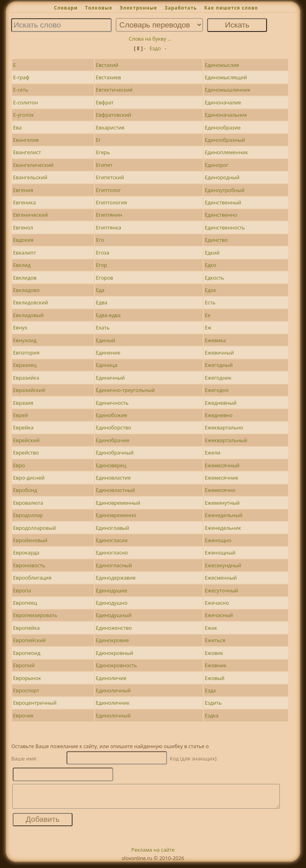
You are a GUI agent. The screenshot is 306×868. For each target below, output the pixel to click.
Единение (108, 353)
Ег (99, 140)
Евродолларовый (35, 528)
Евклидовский (31, 302)
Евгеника (25, 202)
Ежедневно (219, 415)
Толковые (99, 8)
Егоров (105, 278)
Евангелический (33, 165)
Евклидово (26, 290)
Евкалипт (25, 253)
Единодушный (114, 615)
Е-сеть (21, 90)
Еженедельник (223, 528)
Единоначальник (226, 115)
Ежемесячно (220, 490)
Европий (24, 665)
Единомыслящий (226, 77)
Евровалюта (28, 503)
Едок (211, 290)
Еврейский (26, 440)
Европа (22, 590)
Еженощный (220, 553)
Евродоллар (28, 515)
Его (100, 240)
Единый (106, 340)
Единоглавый (113, 528)
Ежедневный (221, 403)
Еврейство (26, 453)
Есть (210, 302)
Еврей (21, 415)
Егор (102, 265)
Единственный (223, 202)
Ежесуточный (222, 590)
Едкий (212, 253)
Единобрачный (115, 453)
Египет (104, 165)
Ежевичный (219, 353)
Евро (19, 465)
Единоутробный (225, 190)
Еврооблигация (32, 578)
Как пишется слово (231, 8)
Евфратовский (114, 115)
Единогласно (112, 553)
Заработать (181, 8)
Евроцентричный (35, 703)
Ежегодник (218, 378)
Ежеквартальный (226, 440)
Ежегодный (219, 365)
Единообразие (223, 127)
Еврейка (23, 427)
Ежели (213, 453)
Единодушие (112, 590)
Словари (66, 8)
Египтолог (109, 190)
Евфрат (105, 102)
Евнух (20, 327)
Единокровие (113, 640)
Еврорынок (27, 678)
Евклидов (25, 278)
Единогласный (114, 565)
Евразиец (25, 365)
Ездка (212, 715)
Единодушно (112, 603)
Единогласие (112, 540)
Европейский (29, 640)
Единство (216, 240)
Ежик (211, 628)
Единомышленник (228, 90)
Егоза (103, 253)
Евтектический (114, 90)
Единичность (112, 403)
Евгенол (23, 227)
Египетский (110, 177)
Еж (208, 327)
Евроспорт (26, 690)
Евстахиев (109, 77)
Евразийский (29, 390)
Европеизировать (35, 615)
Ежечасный (219, 615)
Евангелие (26, 140)
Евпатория (26, 353)
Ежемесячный (222, 465)
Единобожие (112, 415)
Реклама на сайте (153, 854)
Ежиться (215, 640)
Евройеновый (30, 540)
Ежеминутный (222, 503)
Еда (100, 290)
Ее (208, 315)
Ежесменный (221, 578)
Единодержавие (116, 578)
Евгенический (30, 215)
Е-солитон (25, 102)
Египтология (112, 202)
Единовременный (118, 503)
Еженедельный (224, 515)
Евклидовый (28, 315)
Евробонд (25, 490)
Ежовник (216, 665)
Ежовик (214, 653)
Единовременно (116, 515)
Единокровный (115, 653)
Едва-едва (108, 315)
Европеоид (27, 653)
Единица (107, 365)
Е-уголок (24, 115)
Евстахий (107, 65)
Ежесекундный (223, 565)
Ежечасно (217, 603)
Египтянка (109, 227)
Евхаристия (110, 127)
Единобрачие (113, 440)
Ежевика (215, 340)
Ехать (103, 327)
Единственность (225, 227)
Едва (102, 302)
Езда (210, 690)
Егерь (103, 152)
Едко (211, 265)
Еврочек (24, 715)
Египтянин (109, 215)
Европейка (26, 628)
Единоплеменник (226, 152)
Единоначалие (223, 102)
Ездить (213, 703)
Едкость (214, 278)
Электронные (138, 8)
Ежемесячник (222, 478)
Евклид (22, 265)
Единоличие (111, 678)
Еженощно (218, 540)
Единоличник (113, 703)
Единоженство (114, 628)
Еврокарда (26, 553)
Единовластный (116, 490)
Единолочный (113, 715)
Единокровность (117, 665)
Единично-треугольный (126, 390)
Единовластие (114, 478)
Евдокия (23, 240)
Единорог (217, 165)
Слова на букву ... (150, 39)
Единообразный (225, 140)
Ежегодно (217, 390)
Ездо (155, 48)
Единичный (111, 378)
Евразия (23, 403)
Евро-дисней (29, 478)
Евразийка (26, 378)
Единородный (222, 177)
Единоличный (114, 690)
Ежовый (215, 678)
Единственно (221, 215)
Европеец (25, 603)
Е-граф (21, 77)
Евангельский (30, 177)
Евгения (23, 190)
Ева (18, 127)
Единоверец (111, 465)
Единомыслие (222, 65)
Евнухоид (25, 340)
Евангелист (27, 152)
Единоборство (114, 427)
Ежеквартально (224, 427)
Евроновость (29, 565)
